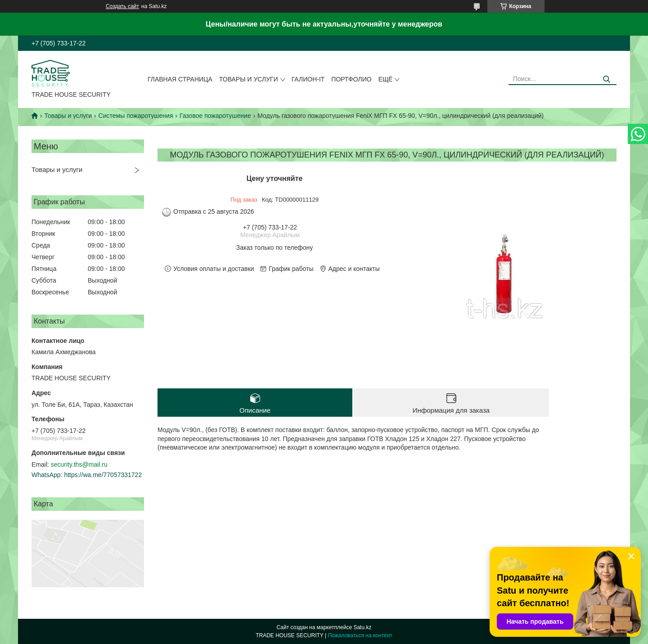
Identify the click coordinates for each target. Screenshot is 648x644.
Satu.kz (362, 627)
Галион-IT (308, 79)
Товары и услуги (249, 79)
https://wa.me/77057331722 (103, 475)
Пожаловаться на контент (360, 635)
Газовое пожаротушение (215, 116)
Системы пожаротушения (136, 116)
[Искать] (606, 79)
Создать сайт (122, 6)
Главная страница (180, 79)
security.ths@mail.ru (79, 464)
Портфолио (351, 79)
